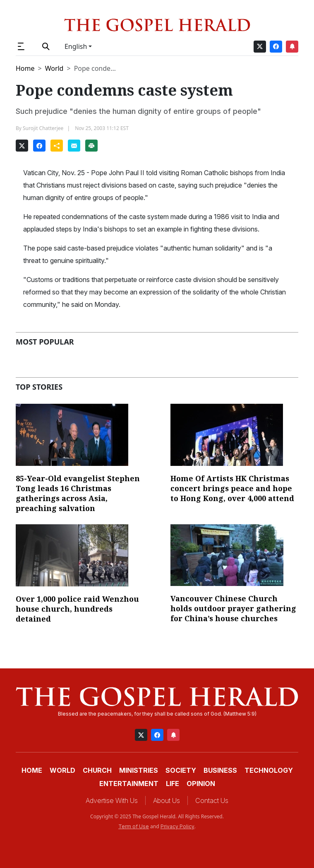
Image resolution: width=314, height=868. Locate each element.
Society (181, 770)
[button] (25, 46)
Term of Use (134, 826)
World (54, 68)
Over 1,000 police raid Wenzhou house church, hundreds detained (77, 609)
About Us (167, 800)
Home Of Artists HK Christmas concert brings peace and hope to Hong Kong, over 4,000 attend (232, 488)
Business (220, 770)
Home (25, 68)
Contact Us (212, 800)
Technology (269, 770)
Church (97, 770)
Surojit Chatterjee (43, 128)
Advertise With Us (112, 800)
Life (173, 784)
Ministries (139, 770)
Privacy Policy (177, 826)
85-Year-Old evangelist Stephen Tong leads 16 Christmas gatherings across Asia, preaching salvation (78, 493)
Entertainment (129, 784)
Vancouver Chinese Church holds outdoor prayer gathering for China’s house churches (233, 608)
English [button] (76, 46)
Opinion (201, 784)
